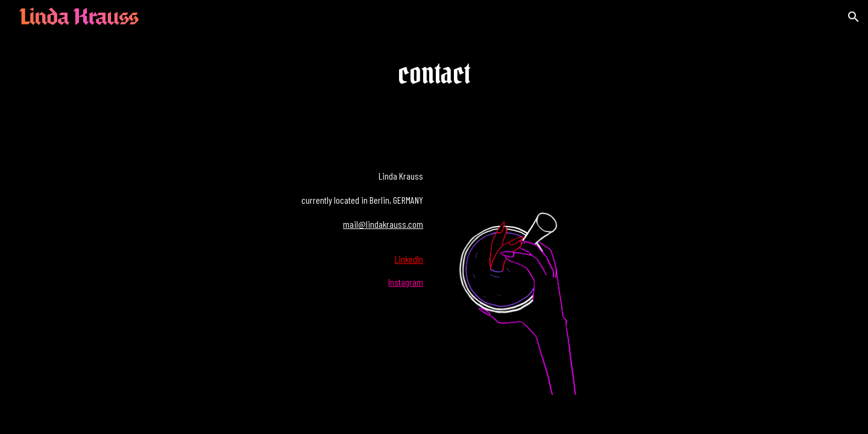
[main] (434, 75)
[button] (854, 17)
